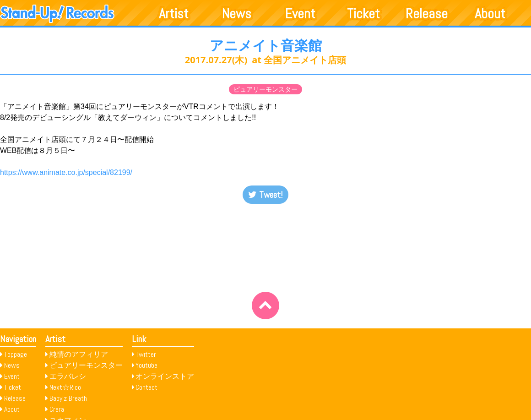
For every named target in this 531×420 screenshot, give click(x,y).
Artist (174, 14)
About (490, 14)
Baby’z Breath (68, 398)
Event (300, 14)
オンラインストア (165, 376)
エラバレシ (68, 376)
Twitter (146, 354)
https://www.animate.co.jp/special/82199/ (66, 172)
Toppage (16, 354)
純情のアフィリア (79, 354)
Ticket (363, 14)
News (237, 14)
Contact (146, 387)
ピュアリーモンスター (265, 89)
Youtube (146, 365)
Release (427, 14)
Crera (57, 409)
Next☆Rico (65, 387)
